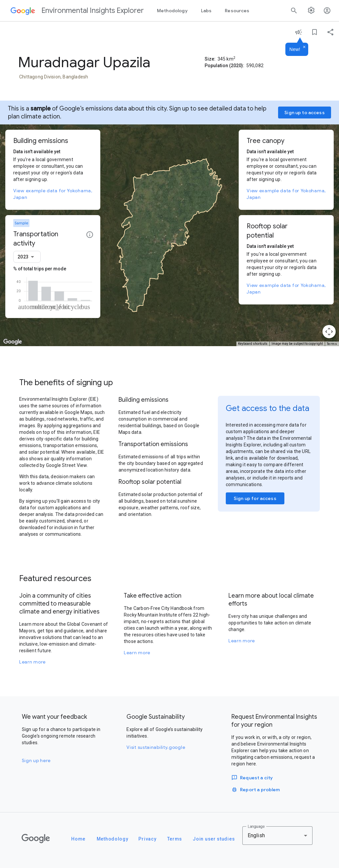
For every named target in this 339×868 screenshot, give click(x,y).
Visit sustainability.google (156, 747)
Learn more (32, 662)
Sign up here (36, 760)
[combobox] (27, 257)
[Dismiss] (304, 47)
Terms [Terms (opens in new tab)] (332, 344)
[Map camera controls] (329, 332)
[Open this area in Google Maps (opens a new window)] (13, 342)
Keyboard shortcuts (253, 344)
